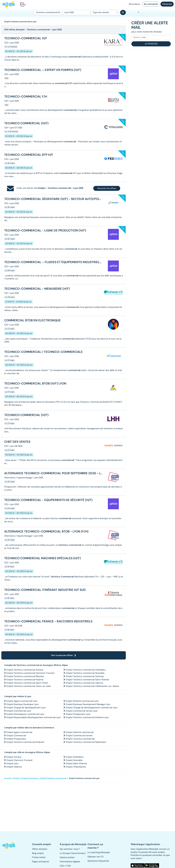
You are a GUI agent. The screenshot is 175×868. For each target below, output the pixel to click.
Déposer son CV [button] (96, 857)
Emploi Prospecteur (16, 739)
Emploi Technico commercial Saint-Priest (27, 683)
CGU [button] (62, 866)
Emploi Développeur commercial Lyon (25, 714)
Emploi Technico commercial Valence (84, 683)
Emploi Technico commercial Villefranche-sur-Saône (92, 686)
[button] (9, 845)
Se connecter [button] (151, 4)
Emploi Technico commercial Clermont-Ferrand (30, 673)
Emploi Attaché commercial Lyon (82, 701)
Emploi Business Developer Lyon (22, 704)
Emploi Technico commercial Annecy (25, 670)
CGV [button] (69, 866)
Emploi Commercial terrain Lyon (82, 711)
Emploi (16, 778)
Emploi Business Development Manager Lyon (88, 704)
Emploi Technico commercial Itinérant (25, 742)
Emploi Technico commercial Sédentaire (86, 742)
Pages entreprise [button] (40, 862)
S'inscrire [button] (167, 4)
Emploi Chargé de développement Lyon (26, 708)
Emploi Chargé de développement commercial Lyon (92, 708)
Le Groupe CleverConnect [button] (73, 853)
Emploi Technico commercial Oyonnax (85, 676)
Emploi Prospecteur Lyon (78, 714)
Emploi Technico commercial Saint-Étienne (87, 680)
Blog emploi (38, 853)
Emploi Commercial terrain (79, 735)
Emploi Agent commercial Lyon (22, 701)
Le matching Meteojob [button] (99, 852)
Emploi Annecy (14, 757)
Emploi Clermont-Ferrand (19, 760)
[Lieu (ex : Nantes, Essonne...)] (76, 12)
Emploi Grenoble (74, 760)
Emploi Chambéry (75, 757)
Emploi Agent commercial (19, 732)
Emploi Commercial (16, 735)
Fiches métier (39, 857)
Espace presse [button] (67, 857)
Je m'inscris (151, 44)
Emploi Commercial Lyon (19, 711)
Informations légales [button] (70, 862)
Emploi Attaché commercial (80, 732)
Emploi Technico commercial (80, 739)
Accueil (8, 778)
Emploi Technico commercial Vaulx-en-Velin (29, 686)
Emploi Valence (14, 767)
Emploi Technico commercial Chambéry (86, 670)
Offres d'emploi (40, 849)
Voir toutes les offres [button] (64, 655)
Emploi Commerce (30, 778)
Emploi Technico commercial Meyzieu (25, 676)
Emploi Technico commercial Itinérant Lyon (87, 717)
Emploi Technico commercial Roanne (25, 680)
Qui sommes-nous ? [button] (70, 849)
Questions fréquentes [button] (98, 861)
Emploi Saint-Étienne (76, 763)
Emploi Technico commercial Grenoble (85, 673)
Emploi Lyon (12, 763)
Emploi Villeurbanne (76, 767)
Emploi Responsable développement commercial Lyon (34, 717)
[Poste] (48, 12)
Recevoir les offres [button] (107, 188)
